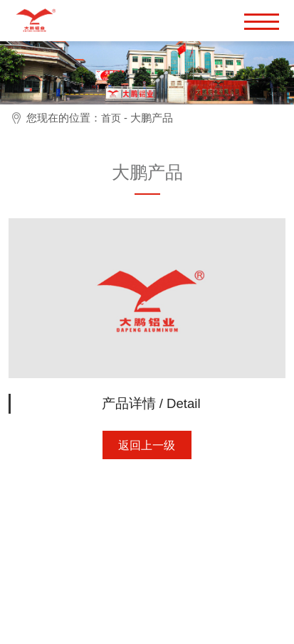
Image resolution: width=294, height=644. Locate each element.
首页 (111, 118)
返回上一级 (147, 445)
